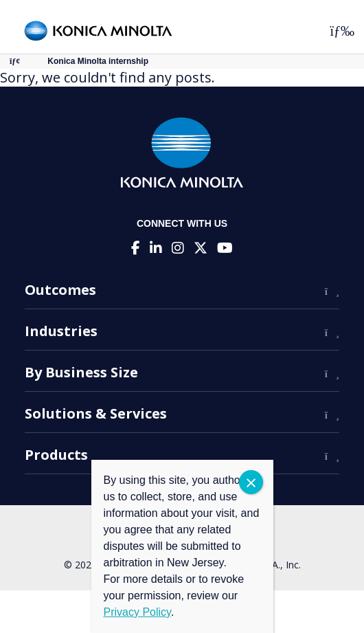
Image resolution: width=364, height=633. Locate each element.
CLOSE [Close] (251, 482)
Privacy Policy (137, 612)
